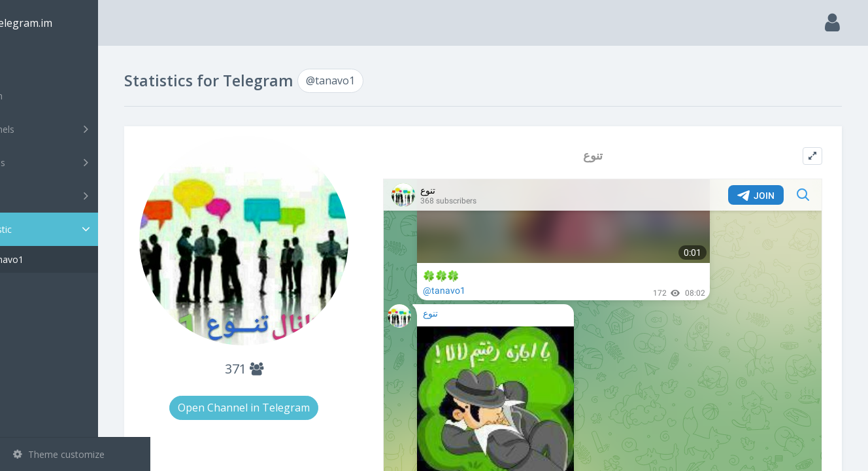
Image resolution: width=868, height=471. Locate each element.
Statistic (79, 229)
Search (34, 96)
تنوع (610, 155)
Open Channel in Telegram (288, 401)
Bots (77, 196)
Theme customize (59, 454)
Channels (77, 129)
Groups (77, 162)
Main (31, 62)
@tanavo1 (54, 259)
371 (287, 362)
